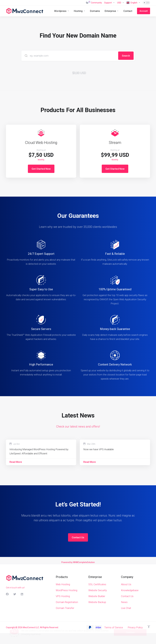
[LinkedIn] (22, 594)
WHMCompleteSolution (84, 562)
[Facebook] (7, 594)
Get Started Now (41, 169)
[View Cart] (87, 3)
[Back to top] (149, 627)
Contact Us (78, 537)
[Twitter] (15, 594)
